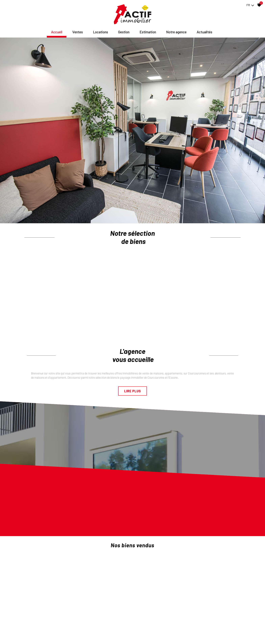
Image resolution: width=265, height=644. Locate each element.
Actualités (204, 32)
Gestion (124, 32)
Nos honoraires (60, 637)
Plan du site (30, 637)
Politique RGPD (89, 637)
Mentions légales (44, 637)
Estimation (148, 32)
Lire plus (133, 344)
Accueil (57, 32)
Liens (71, 637)
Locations (100, 32)
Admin (78, 637)
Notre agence (176, 32)
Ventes (78, 32)
